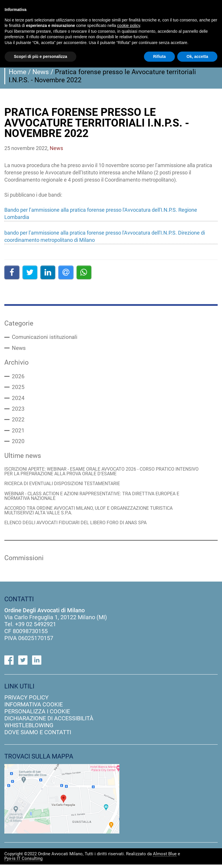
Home (17, 72)
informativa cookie (34, 708)
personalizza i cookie (37, 715)
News (41, 72)
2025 (18, 388)
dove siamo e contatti (38, 736)
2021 (18, 432)
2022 (18, 421)
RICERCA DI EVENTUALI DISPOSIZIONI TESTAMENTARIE (66, 486)
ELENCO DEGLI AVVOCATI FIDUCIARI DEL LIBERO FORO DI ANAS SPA (80, 526)
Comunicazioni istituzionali (47, 337)
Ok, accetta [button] (197, 56)
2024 (18, 399)
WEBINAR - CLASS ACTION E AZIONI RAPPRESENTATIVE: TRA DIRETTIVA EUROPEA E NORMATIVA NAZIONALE (98, 499)
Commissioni (24, 562)
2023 (18, 410)
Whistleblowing (29, 729)
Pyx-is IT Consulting (23, 862)
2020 (18, 443)
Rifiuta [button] (160, 56)
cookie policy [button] (128, 25)
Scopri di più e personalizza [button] (40, 56)
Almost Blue (165, 858)
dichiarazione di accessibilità (49, 722)
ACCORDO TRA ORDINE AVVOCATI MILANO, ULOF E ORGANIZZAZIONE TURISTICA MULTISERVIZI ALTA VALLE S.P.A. (94, 514)
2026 (18, 377)
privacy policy (26, 701)
